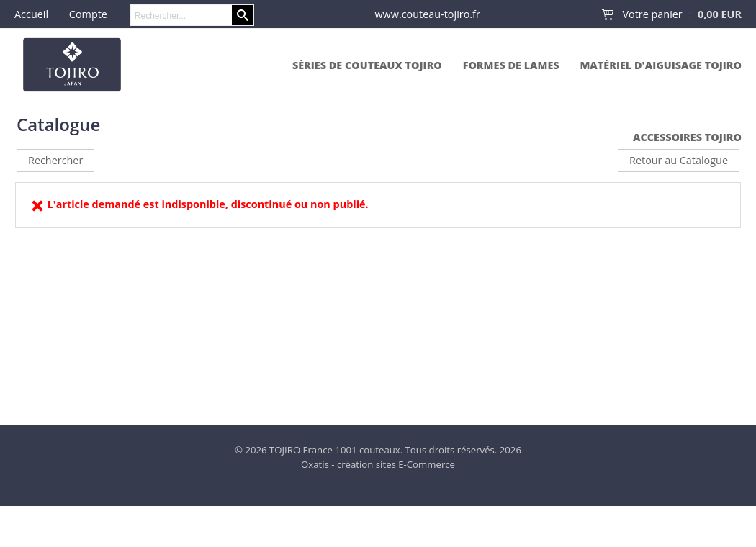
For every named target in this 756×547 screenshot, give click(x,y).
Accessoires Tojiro (687, 137)
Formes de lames (511, 65)
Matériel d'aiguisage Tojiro (661, 65)
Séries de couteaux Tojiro (367, 65)
